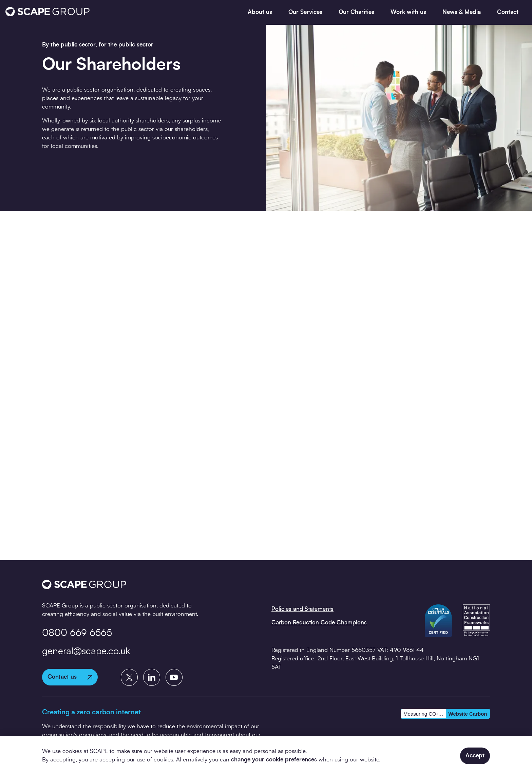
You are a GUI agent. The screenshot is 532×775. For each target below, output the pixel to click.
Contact (508, 12)
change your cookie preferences (274, 760)
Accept (475, 755)
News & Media (462, 12)
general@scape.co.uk (86, 652)
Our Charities (356, 12)
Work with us (408, 12)
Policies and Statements (302, 609)
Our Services (305, 12)
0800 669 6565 (77, 633)
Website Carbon (468, 714)
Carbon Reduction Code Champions (319, 623)
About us (260, 12)
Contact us (70, 677)
